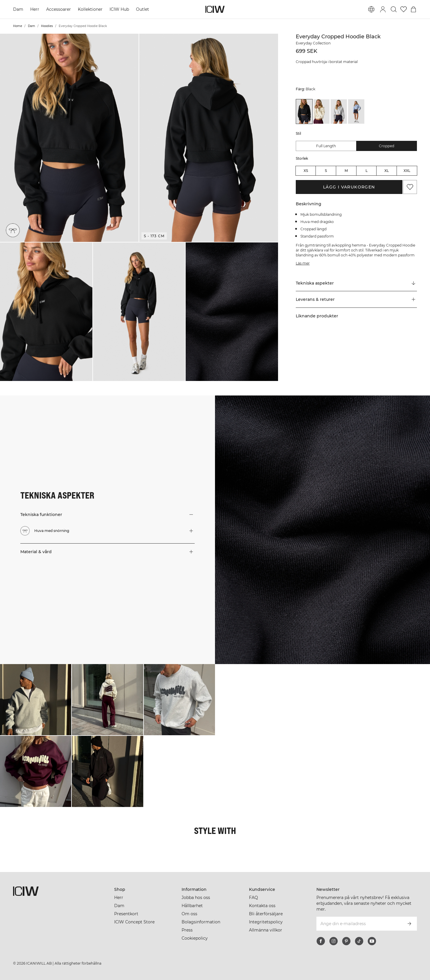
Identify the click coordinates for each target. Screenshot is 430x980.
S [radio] (326, 171)
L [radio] (367, 171)
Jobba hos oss (196, 898)
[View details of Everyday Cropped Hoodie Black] (304, 112)
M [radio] (346, 171)
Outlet (143, 9)
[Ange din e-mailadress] (359, 924)
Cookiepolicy (195, 938)
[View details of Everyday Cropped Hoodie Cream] (322, 112)
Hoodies (47, 26)
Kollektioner (90, 9)
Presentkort (126, 914)
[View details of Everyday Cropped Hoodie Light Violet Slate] (356, 112)
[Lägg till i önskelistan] (410, 187)
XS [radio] (306, 171)
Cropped (387, 146)
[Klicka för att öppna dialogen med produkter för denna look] (36, 700)
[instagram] (334, 941)
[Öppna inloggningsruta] (383, 9)
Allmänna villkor (266, 930)
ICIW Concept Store (134, 922)
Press (187, 930)
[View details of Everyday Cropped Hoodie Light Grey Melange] (339, 112)
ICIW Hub (119, 9)
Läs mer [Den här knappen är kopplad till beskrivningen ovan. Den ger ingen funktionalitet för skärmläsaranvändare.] (303, 263)
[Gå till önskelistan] (404, 9)
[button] (69, 138)
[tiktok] (359, 941)
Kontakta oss (262, 906)
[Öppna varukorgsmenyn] (413, 9)
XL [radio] (387, 171)
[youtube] (372, 941)
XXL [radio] (407, 171)
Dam (18, 9)
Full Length (326, 146)
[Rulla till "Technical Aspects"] (356, 283)
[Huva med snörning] (13, 230)
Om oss (189, 914)
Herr (35, 9)
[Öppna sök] (394, 9)
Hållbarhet (192, 906)
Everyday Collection (313, 43)
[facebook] (321, 941)
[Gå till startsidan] (215, 9)
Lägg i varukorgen (349, 187)
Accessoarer (59, 9)
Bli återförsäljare (266, 914)
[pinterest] (346, 941)
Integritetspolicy (266, 922)
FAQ (253, 898)
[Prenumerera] (409, 924)
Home (18, 26)
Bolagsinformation (201, 922)
